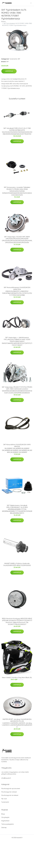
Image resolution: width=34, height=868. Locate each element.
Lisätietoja (9, 71)
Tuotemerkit (13, 59)
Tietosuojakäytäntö (8, 824)
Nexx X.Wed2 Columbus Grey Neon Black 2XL (17, 678)
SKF (19, 59)
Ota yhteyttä (5, 817)
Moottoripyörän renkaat (9, 792)
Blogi (3, 814)
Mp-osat (4, 799)
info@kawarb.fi (6, 778)
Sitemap (4, 827)
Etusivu (4, 21)
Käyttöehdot (5, 821)
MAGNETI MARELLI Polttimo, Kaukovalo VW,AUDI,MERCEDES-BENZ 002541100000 (17, 564)
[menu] (31, 3)
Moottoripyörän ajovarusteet (11, 788)
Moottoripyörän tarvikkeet (10, 795)
